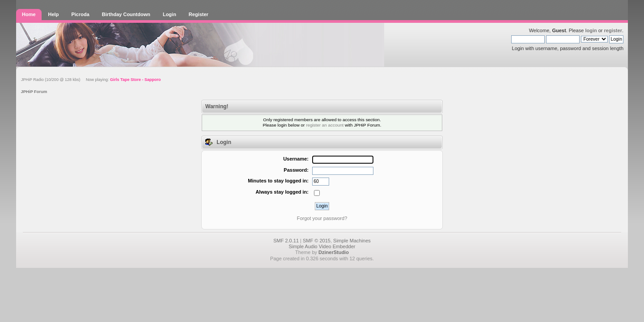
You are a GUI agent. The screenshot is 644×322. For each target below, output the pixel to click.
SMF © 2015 (317, 241)
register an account (325, 125)
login (591, 30)
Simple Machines (352, 241)
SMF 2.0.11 (286, 241)
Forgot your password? (322, 218)
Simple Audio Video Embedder (322, 246)
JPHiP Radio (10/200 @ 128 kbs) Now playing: (91, 80)
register (613, 30)
